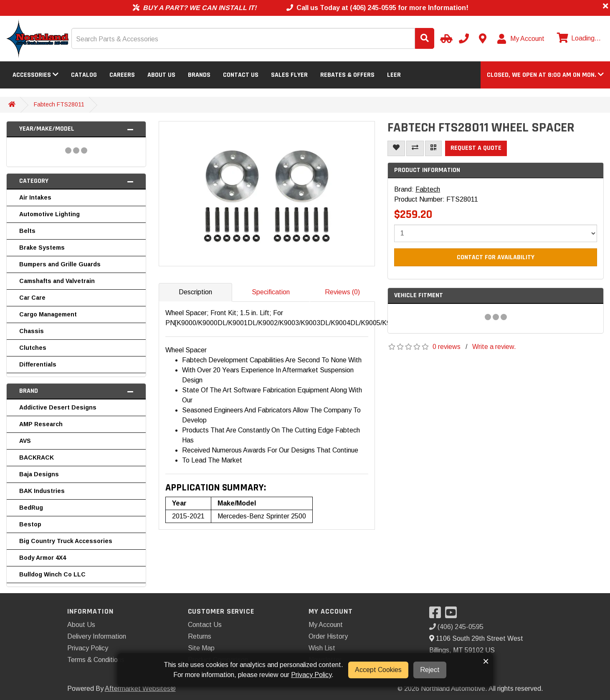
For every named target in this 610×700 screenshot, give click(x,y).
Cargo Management (48, 314)
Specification (271, 292)
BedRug (31, 508)
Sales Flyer (289, 75)
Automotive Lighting (49, 214)
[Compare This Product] (415, 148)
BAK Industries (42, 491)
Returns (200, 636)
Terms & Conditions (96, 660)
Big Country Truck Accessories (66, 541)
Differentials (38, 364)
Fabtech (428, 189)
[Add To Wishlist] (396, 148)
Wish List (322, 648)
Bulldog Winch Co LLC (52, 574)
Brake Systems (42, 248)
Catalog (84, 75)
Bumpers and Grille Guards (60, 264)
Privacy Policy (88, 648)
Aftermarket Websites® (140, 689)
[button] (545, 75)
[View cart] (578, 38)
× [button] (486, 661)
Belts (27, 231)
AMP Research (41, 424)
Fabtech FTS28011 (59, 104)
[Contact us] (483, 38)
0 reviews (447, 347)
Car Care (32, 298)
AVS (25, 441)
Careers (122, 75)
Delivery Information (97, 636)
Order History (328, 636)
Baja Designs (39, 474)
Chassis (32, 331)
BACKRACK (37, 457)
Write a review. (494, 347)
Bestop (30, 524)
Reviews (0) (342, 292)
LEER (394, 75)
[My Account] (521, 39)
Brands (199, 75)
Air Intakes (35, 197)
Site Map (201, 648)
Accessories (35, 75)
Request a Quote (476, 148)
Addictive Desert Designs (58, 407)
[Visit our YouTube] (453, 615)
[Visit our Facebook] (437, 615)
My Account (326, 625)
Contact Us (241, 75)
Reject (430, 670)
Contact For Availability (496, 257)
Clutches (33, 348)
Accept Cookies (378, 670)
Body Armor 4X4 (43, 558)
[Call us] (464, 38)
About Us (161, 75)
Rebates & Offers (347, 75)
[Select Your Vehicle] (445, 38)
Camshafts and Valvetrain (57, 281)
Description (195, 292)
